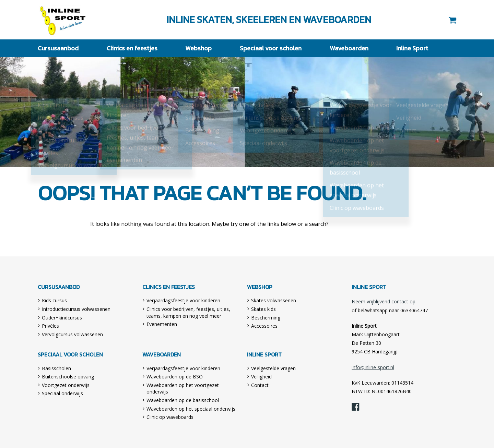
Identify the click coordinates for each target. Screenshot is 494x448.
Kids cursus (54, 300)
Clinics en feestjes (132, 48)
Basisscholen (56, 368)
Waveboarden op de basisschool (183, 400)
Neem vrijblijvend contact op (384, 301)
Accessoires (264, 326)
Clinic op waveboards (170, 417)
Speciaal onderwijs (62, 393)
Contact (260, 385)
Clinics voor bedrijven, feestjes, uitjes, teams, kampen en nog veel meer (188, 312)
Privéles (50, 326)
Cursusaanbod (58, 48)
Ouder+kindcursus (62, 318)
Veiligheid (261, 377)
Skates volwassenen (274, 300)
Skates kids (263, 309)
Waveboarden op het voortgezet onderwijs (183, 389)
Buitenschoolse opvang (68, 377)
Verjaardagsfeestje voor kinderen (183, 300)
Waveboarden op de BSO (175, 377)
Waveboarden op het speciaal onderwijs (191, 409)
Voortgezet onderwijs (66, 385)
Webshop (198, 48)
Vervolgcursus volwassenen (72, 334)
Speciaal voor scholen (271, 48)
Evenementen (162, 324)
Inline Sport (63, 20)
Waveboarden (349, 48)
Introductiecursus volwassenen (76, 309)
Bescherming (266, 318)
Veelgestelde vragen (273, 368)
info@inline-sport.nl (373, 367)
